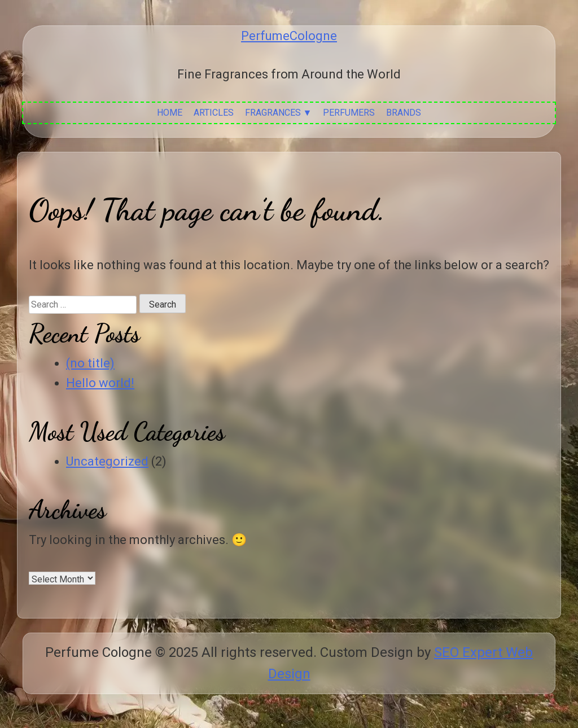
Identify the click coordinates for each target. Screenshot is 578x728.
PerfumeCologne (289, 36)
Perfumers (349, 113)
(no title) (90, 363)
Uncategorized (107, 461)
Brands (404, 113)
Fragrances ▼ (279, 113)
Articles (214, 113)
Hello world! (100, 383)
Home (170, 113)
